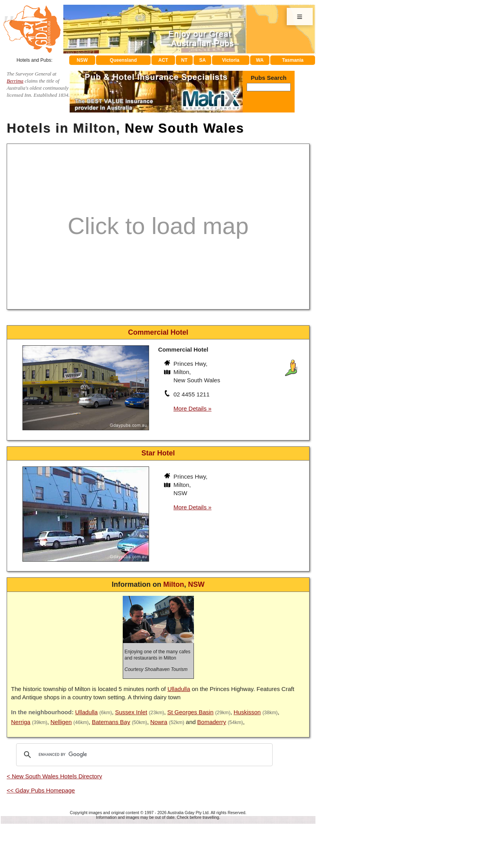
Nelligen (61, 722)
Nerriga (21, 722)
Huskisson (247, 712)
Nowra (159, 722)
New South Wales (184, 128)
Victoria (231, 60)
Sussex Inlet (131, 712)
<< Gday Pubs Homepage (41, 790)
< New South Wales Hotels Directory (54, 776)
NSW (82, 60)
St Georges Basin (190, 712)
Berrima (15, 81)
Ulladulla (179, 689)
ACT (163, 60)
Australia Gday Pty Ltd (188, 813)
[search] (143, 755)
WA (260, 60)
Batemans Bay (111, 722)
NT (184, 60)
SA (203, 60)
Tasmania (293, 60)
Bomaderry (211, 722)
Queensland (123, 60)
